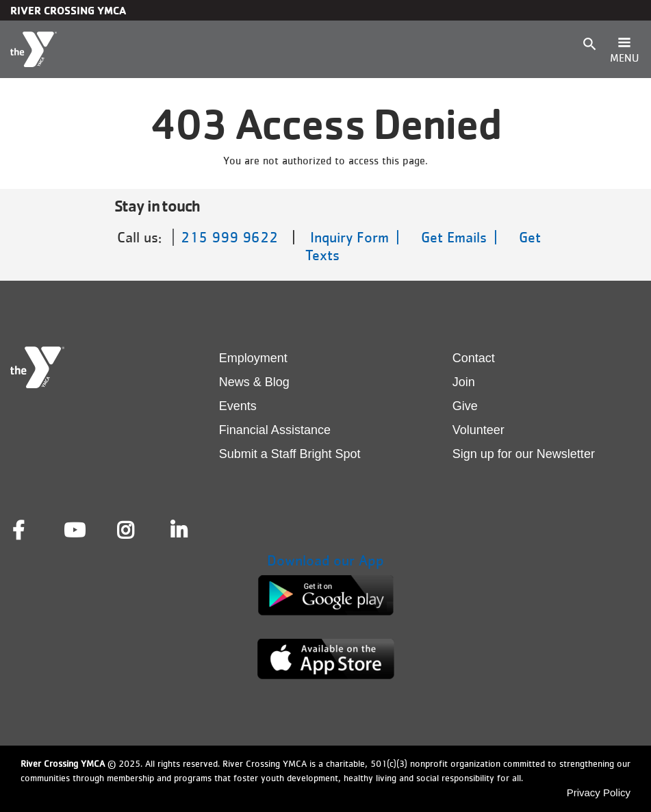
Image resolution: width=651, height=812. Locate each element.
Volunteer (478, 430)
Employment (253, 358)
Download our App (325, 560)
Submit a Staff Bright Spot (290, 454)
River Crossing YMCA (68, 10)
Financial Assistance (275, 430)
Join (464, 382)
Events (238, 406)
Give (465, 406)
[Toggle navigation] (624, 49)
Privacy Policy (599, 792)
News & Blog (254, 382)
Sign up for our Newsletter (524, 454)
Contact (474, 358)
